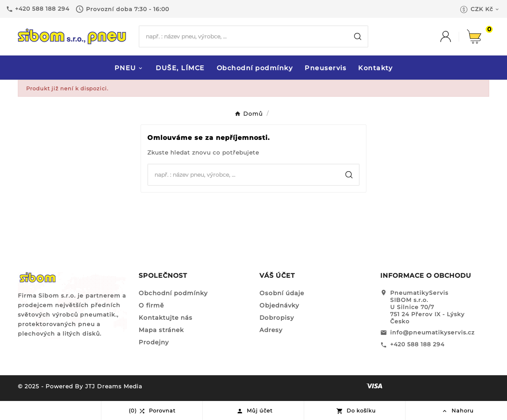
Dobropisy (277, 318)
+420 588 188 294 (417, 344)
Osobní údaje (282, 293)
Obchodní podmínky (173, 293)
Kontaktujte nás (166, 318)
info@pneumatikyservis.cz (432, 332)
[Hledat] (244, 36)
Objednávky (279, 305)
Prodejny (154, 342)
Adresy (271, 330)
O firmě (151, 305)
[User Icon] (454, 36)
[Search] (358, 36)
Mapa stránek (161, 330)
